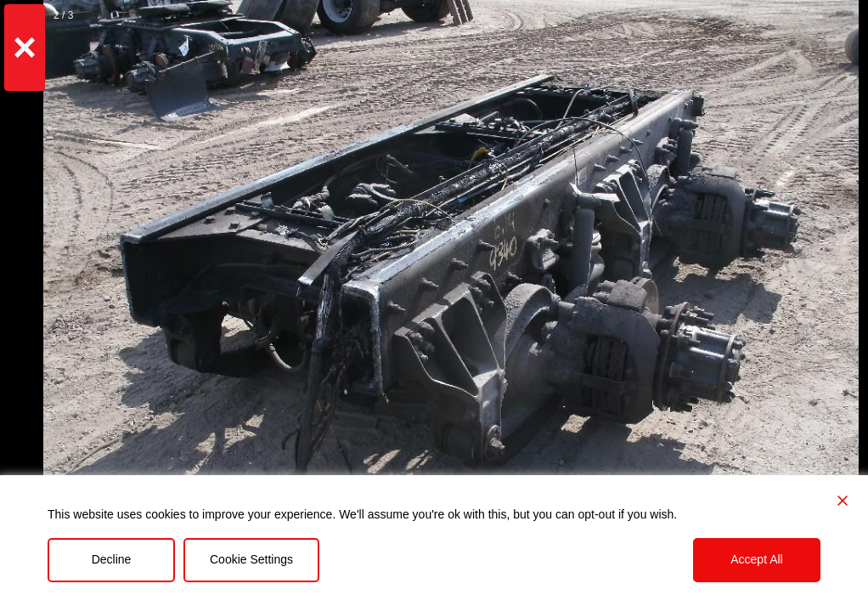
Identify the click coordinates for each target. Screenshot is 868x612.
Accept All (756, 559)
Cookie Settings (251, 559)
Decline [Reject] (112, 559)
